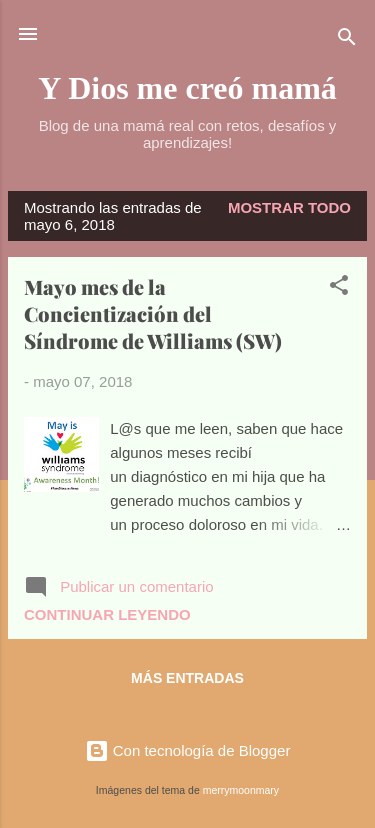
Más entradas (187, 678)
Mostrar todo (289, 207)
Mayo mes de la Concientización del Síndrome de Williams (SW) (153, 313)
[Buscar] (347, 40)
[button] (339, 288)
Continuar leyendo (107, 614)
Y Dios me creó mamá (187, 88)
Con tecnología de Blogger (188, 750)
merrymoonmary (241, 790)
